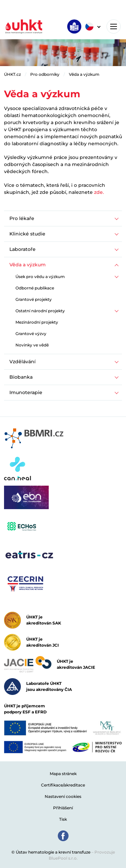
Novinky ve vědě (32, 345)
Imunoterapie (26, 392)
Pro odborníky (45, 74)
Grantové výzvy (31, 334)
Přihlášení (63, 808)
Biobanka (21, 377)
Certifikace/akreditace (63, 785)
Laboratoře (23, 249)
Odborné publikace (35, 288)
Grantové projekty (34, 299)
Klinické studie (27, 234)
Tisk (63, 819)
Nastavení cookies (63, 796)
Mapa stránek (63, 774)
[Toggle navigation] (114, 26)
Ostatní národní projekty (40, 311)
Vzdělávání (23, 362)
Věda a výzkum (84, 74)
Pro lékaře (22, 218)
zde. (99, 192)
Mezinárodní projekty (37, 322)
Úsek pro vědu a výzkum (40, 277)
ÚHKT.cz (12, 74)
